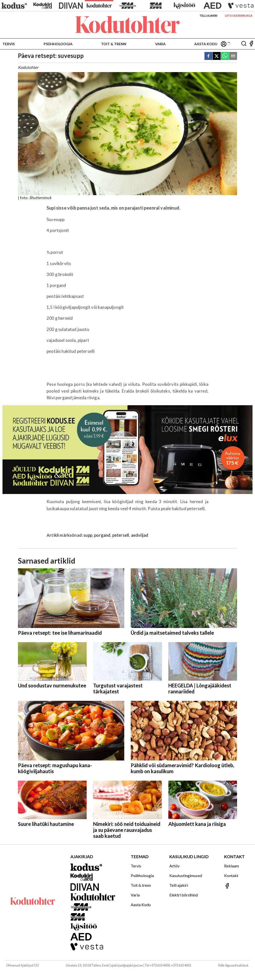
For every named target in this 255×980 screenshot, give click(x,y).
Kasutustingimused (186, 875)
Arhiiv (174, 866)
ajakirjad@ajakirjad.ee (127, 965)
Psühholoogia (58, 44)
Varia (160, 44)
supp (88, 535)
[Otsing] (244, 44)
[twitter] (217, 56)
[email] (233, 56)
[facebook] (208, 56)
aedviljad (140, 535)
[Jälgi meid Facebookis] (251, 44)
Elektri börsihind (184, 895)
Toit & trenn (114, 44)
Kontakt (231, 875)
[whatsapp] (225, 56)
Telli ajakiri (208, 16)
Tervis (9, 44)
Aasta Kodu (206, 44)
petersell (121, 535)
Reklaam (232, 866)
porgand (102, 535)
